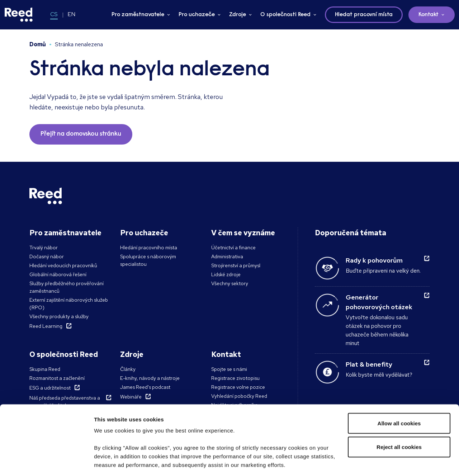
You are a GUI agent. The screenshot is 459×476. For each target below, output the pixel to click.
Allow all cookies (399, 375)
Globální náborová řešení (58, 274)
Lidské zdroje (226, 274)
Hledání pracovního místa (149, 248)
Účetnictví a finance (233, 248)
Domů (38, 44)
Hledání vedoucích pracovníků (63, 265)
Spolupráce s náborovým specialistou (148, 260)
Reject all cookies (399, 399)
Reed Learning (46, 326)
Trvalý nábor (44, 248)
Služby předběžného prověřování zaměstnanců (67, 287)
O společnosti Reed (285, 15)
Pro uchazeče (197, 15)
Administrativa (227, 256)
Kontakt (429, 15)
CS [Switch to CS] (54, 14)
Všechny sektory (230, 283)
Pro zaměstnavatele (138, 15)
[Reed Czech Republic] (19, 15)
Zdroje (238, 15)
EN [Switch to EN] (71, 14)
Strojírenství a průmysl (236, 265)
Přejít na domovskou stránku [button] (81, 134)
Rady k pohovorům (374, 260)
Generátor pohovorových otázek (379, 302)
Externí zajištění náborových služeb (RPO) (69, 304)
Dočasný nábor (47, 256)
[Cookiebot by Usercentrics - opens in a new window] (46, 462)
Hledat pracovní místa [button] (364, 15)
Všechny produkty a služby (59, 316)
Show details (111, 462)
